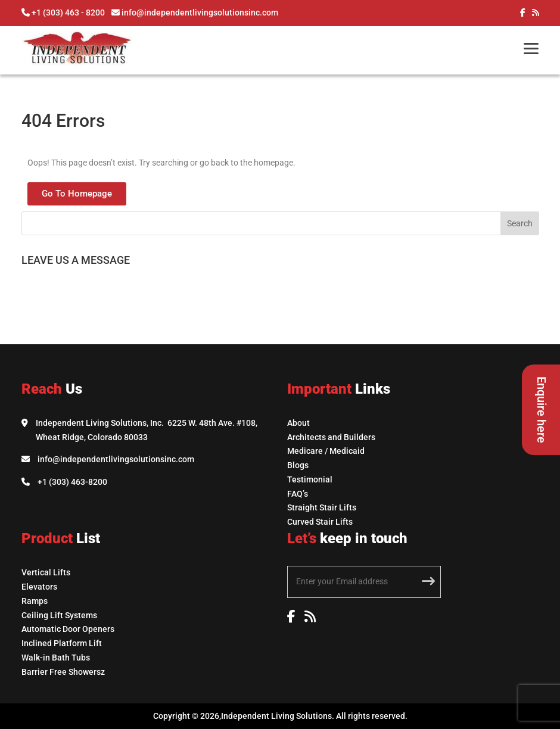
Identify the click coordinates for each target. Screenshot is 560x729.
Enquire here (542, 410)
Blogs (298, 465)
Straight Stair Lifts (322, 507)
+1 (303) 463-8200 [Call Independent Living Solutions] (72, 482)
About (298, 423)
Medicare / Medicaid (326, 451)
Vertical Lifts (46, 572)
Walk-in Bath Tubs (56, 658)
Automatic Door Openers (68, 629)
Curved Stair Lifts (320, 522)
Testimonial (310, 479)
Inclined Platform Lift (62, 643)
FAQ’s (298, 494)
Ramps (35, 601)
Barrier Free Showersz (63, 672)
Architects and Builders (331, 437)
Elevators (39, 587)
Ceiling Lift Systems (59, 615)
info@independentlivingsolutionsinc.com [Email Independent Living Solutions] (116, 459)
